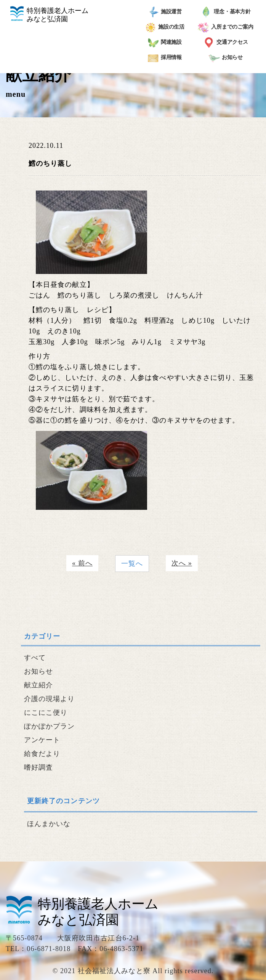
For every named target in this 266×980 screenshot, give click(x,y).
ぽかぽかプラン (50, 726)
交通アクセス (226, 43)
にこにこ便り (46, 713)
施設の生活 (165, 27)
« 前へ (82, 563)
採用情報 (165, 58)
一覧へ (132, 564)
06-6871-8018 (49, 949)
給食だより (42, 754)
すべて (35, 658)
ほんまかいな (49, 824)
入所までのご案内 (226, 27)
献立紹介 (38, 685)
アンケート (42, 740)
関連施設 (165, 43)
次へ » (182, 563)
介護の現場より (50, 699)
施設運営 (165, 12)
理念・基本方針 (226, 12)
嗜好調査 (38, 767)
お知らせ (226, 58)
